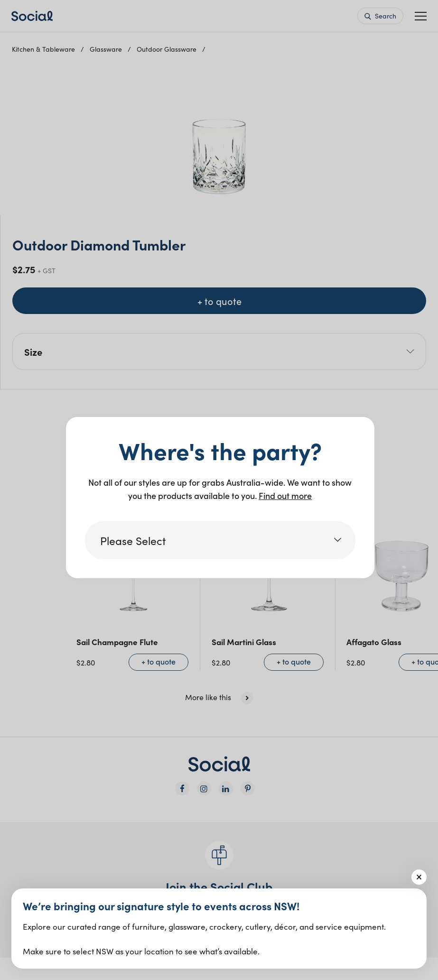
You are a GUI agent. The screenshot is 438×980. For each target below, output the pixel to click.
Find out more (285, 495)
